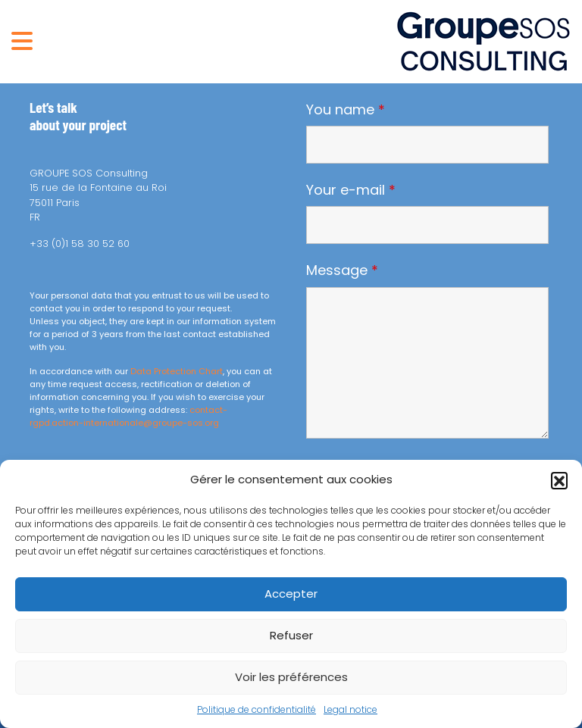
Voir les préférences (291, 677)
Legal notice (350, 709)
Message (342, 270)
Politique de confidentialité (257, 709)
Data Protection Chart (177, 371)
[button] (559, 480)
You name (346, 110)
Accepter (291, 594)
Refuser (291, 635)
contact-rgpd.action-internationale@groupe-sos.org (128, 416)
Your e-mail (351, 190)
